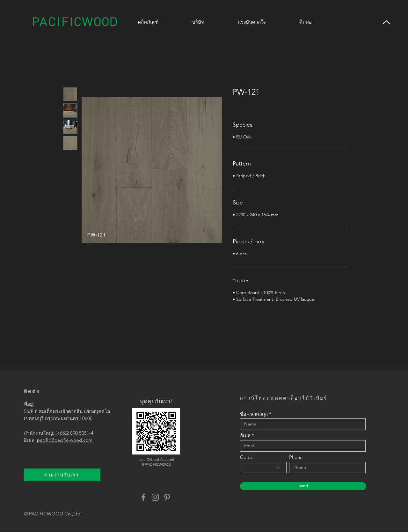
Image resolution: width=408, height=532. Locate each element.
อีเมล (245, 436)
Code (246, 457)
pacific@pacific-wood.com (65, 440)
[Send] (303, 486)
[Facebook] (143, 497)
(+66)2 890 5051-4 (74, 433)
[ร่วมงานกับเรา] (62, 475)
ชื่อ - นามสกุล (254, 414)
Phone (296, 457)
